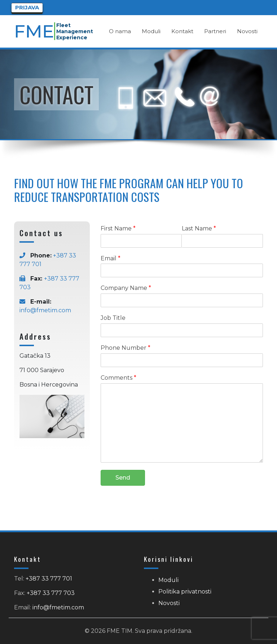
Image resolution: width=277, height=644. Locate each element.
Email (111, 258)
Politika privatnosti (185, 592)
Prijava (27, 7)
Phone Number (126, 348)
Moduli (168, 580)
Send (123, 478)
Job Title (113, 318)
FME (35, 31)
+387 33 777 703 (51, 593)
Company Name (126, 288)
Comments (118, 378)
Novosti (169, 603)
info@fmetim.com (45, 310)
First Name (118, 228)
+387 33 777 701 (49, 579)
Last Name (199, 228)
